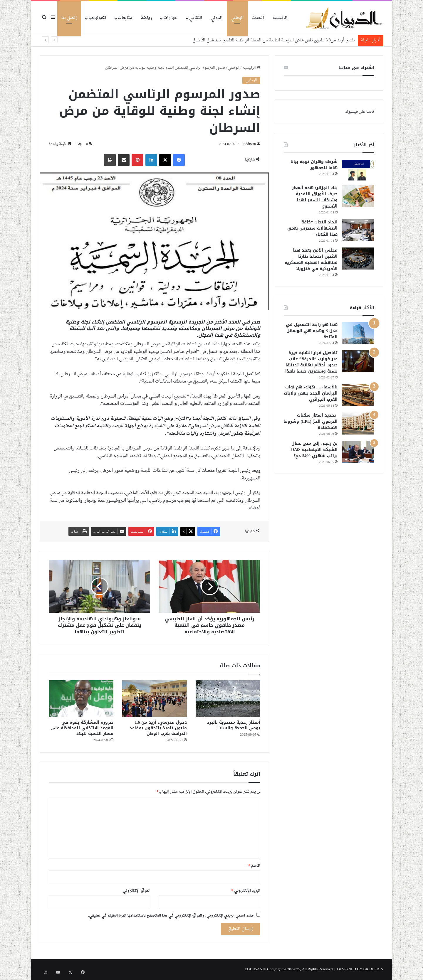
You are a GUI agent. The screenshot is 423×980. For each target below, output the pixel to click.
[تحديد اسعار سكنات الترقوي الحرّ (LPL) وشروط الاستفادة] (358, 424)
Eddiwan (249, 144)
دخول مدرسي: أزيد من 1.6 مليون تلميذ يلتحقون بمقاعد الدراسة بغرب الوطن (158, 728)
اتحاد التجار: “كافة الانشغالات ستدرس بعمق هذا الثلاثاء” (312, 228)
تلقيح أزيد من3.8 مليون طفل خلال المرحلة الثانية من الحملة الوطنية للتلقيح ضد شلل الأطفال (274, 40)
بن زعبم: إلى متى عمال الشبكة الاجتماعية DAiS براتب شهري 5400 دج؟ (314, 450)
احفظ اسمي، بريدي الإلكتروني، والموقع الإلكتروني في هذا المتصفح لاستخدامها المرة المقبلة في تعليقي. (172, 916)
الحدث (258, 18)
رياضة (146, 18)
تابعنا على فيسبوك (360, 112)
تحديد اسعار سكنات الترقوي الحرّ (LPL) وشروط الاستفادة (311, 421)
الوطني (237, 18)
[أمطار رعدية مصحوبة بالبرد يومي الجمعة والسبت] (228, 698)
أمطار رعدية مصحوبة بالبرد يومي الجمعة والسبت (234, 725)
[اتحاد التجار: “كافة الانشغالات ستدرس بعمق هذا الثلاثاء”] (358, 230)
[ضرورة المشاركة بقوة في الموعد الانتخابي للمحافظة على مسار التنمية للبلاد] (81, 698)
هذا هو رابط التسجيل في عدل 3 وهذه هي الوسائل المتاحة (312, 331)
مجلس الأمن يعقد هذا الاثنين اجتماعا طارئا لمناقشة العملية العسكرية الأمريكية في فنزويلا (311, 260)
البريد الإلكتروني (246, 891)
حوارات (170, 18)
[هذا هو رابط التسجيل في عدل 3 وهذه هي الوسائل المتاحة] (358, 333)
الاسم (255, 866)
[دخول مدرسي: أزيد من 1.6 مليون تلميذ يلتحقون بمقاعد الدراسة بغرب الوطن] (155, 698)
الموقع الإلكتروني (137, 891)
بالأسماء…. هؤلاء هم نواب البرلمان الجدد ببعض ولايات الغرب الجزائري (311, 393)
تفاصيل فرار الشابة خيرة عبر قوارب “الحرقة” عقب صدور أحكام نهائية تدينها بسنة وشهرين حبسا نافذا (311, 362)
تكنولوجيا (97, 18)
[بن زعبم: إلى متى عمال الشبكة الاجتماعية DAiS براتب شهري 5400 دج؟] (358, 452)
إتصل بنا (69, 18)
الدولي (217, 18)
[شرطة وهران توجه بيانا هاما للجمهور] (358, 170)
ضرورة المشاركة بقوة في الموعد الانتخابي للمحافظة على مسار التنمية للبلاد (82, 728)
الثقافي (196, 18)
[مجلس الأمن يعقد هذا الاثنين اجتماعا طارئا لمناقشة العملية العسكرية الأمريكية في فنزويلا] (358, 259)
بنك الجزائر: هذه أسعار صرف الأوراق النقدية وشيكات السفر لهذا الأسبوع (315, 197)
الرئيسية (280, 18)
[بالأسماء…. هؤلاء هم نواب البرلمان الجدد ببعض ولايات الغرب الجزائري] (358, 395)
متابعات (125, 18)
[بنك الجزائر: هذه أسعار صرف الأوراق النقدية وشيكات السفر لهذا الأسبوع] (358, 196)
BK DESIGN (373, 969)
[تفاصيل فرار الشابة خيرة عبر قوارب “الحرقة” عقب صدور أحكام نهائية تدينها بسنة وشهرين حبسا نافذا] (358, 361)
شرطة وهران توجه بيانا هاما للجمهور (314, 165)
